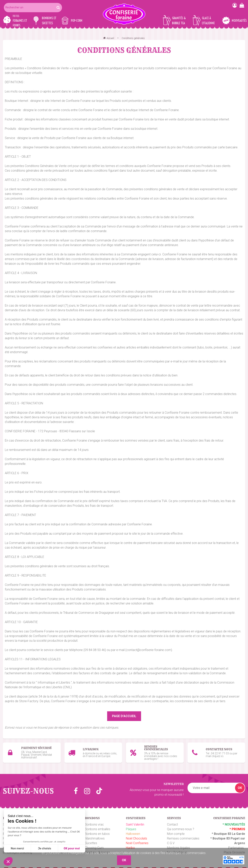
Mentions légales (178, 845)
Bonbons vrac (94, 822)
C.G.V (171, 841)
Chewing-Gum (94, 845)
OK (240, 785)
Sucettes (91, 841)
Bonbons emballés (98, 827)
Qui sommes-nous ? (181, 827)
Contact (172, 822)
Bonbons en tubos (97, 831)
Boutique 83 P (223, 836)
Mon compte (176, 831)
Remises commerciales (183, 836)
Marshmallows (95, 836)
